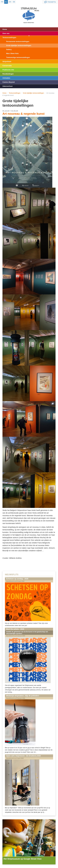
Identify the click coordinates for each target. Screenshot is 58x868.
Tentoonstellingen (9, 38)
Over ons (6, 33)
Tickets (50, 2)
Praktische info (8, 70)
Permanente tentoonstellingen (18, 41)
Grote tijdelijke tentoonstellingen (19, 45)
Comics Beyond (9, 82)
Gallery (9, 49)
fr (2, 2)
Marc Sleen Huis (12, 53)
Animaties (6, 78)
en (10, 2)
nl (6, 2)
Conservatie (7, 66)
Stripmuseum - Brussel (29, 13)
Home (5, 29)
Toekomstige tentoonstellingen (18, 57)
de (14, 2)
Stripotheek (7, 62)
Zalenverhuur (8, 86)
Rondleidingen (8, 74)
